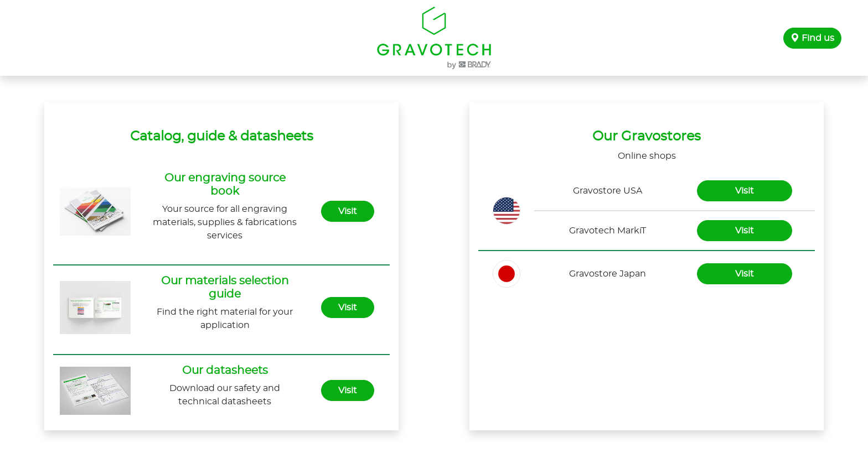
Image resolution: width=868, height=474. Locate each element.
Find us (812, 38)
